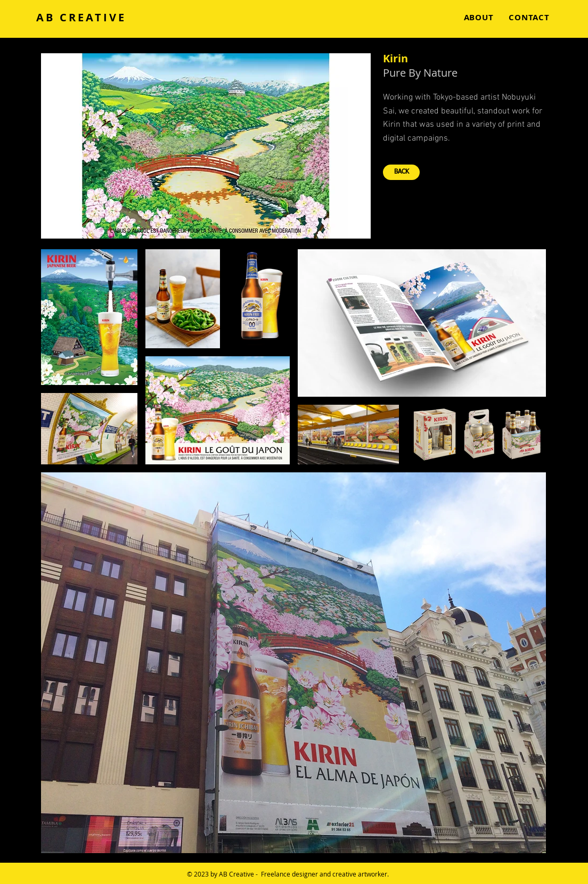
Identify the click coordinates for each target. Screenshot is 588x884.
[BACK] (401, 172)
